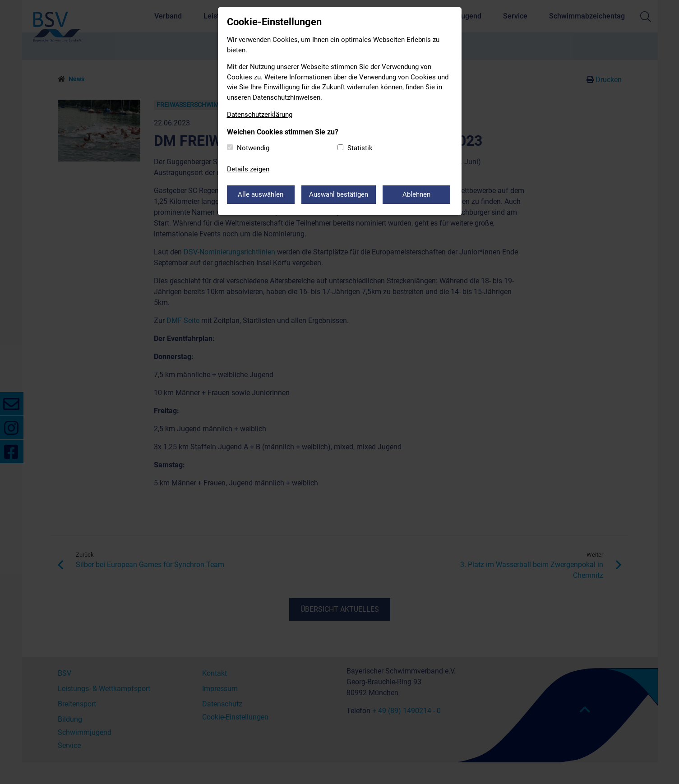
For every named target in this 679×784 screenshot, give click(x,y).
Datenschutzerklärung (260, 115)
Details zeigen (248, 169)
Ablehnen (416, 194)
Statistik (360, 148)
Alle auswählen (261, 194)
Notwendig (253, 148)
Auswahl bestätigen (339, 194)
